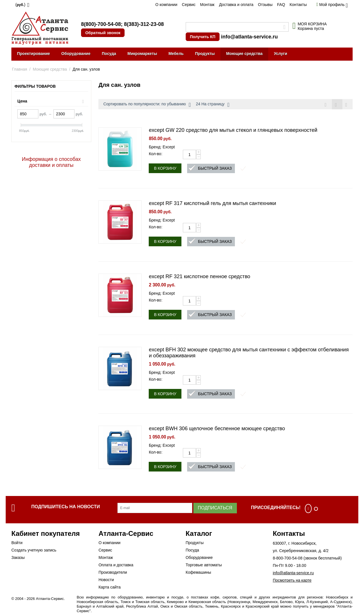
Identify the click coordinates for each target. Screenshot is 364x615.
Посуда (109, 54)
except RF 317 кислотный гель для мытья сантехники (212, 204)
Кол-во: (155, 154)
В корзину (165, 169)
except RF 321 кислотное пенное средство (199, 277)
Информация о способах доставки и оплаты (51, 162)
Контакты (298, 5)
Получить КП (203, 37)
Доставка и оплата (236, 5)
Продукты (205, 54)
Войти (17, 543)
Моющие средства (244, 54)
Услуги (281, 54)
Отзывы (265, 5)
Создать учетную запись (34, 550)
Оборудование (76, 54)
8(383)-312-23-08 (144, 24)
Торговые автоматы (204, 565)
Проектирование (34, 54)
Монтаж (207, 5)
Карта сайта (109, 587)
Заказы (18, 558)
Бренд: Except (162, 147)
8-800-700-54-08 (288, 558)
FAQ (281, 5)
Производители (113, 573)
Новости (106, 580)
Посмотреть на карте (292, 581)
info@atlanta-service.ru (249, 37)
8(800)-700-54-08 (101, 24)
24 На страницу (213, 105)
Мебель (176, 54)
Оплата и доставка (116, 565)
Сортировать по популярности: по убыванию (147, 105)
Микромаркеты (142, 54)
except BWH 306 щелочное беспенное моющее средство (217, 429)
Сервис (189, 5)
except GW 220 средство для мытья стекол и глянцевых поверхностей (233, 130)
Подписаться (215, 508)
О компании (166, 5)
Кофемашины (198, 573)
